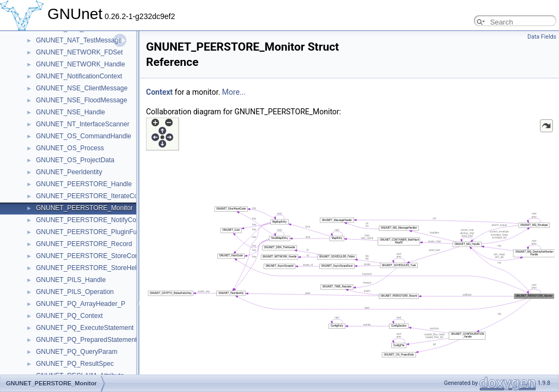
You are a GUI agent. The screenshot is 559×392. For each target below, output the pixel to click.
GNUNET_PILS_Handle (71, 280)
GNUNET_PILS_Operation (75, 292)
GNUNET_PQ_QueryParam (77, 352)
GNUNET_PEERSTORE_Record (84, 244)
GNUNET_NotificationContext (79, 76)
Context (159, 92)
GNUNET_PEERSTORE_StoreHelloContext (100, 268)
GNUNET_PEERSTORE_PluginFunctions (97, 232)
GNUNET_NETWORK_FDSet (79, 52)
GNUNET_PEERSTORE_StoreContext (93, 256)
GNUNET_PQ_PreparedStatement (86, 340)
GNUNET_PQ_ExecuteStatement (85, 328)
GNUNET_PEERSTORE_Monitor (84, 208)
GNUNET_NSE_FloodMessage (81, 100)
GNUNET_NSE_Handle (71, 112)
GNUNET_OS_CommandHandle (84, 136)
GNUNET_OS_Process (70, 148)
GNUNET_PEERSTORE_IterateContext (94, 196)
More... (234, 92)
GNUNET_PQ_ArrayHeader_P (81, 304)
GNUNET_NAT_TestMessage (79, 40)
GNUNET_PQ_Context (69, 316)
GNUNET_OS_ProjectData (75, 160)
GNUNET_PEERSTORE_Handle (84, 184)
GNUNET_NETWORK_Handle (80, 64)
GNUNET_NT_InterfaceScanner (83, 124)
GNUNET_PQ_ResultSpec (75, 364)
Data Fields (542, 37)
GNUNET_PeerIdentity (69, 172)
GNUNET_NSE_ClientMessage (82, 88)
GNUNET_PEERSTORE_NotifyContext (93, 220)
